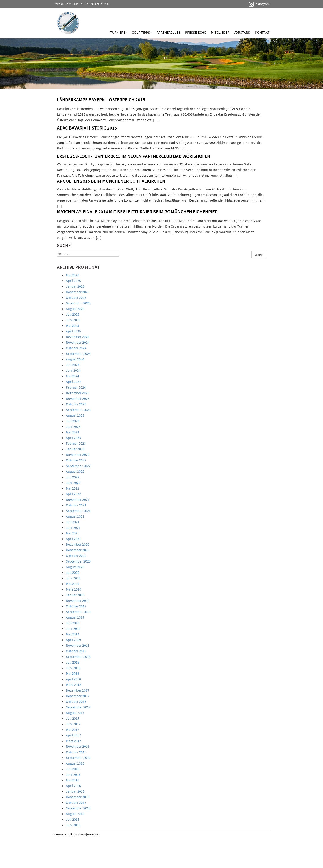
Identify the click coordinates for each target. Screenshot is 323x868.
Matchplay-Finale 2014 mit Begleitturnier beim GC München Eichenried (137, 212)
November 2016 (78, 746)
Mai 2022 (73, 488)
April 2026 (73, 281)
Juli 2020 (73, 572)
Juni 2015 (73, 825)
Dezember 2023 (78, 393)
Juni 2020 (73, 578)
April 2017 (73, 735)
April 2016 (73, 786)
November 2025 (78, 292)
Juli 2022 (73, 477)
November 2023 (78, 398)
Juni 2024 (73, 370)
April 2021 (73, 539)
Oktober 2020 (76, 556)
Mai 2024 (73, 376)
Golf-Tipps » (142, 32)
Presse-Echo (196, 32)
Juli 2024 (73, 365)
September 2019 (78, 612)
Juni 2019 (73, 628)
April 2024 (73, 382)
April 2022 (73, 494)
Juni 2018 (73, 668)
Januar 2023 (75, 449)
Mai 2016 (73, 780)
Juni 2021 (73, 527)
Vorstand (242, 32)
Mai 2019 (73, 634)
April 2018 (73, 679)
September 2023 (78, 410)
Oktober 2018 (76, 651)
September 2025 (78, 303)
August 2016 (75, 763)
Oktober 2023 (76, 404)
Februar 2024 (76, 387)
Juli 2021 (73, 522)
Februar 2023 (76, 443)
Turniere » (119, 32)
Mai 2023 (73, 432)
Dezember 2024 (78, 337)
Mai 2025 (73, 325)
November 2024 (78, 342)
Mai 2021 (73, 533)
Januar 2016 (75, 791)
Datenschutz (94, 834)
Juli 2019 (73, 623)
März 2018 (74, 685)
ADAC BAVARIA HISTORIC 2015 (87, 128)
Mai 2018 (73, 673)
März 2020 (74, 589)
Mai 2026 (73, 275)
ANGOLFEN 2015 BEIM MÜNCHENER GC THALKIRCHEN (111, 181)
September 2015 (78, 808)
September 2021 (78, 511)
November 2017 (78, 696)
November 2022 (78, 455)
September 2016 (78, 758)
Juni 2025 (73, 320)
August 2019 (75, 617)
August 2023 (75, 415)
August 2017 (75, 713)
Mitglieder (220, 32)
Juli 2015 (73, 819)
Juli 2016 (73, 769)
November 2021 (78, 499)
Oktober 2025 (76, 297)
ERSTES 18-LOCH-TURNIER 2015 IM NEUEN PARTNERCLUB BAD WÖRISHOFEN (134, 156)
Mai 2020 (73, 584)
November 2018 (78, 645)
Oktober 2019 (76, 606)
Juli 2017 (73, 718)
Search (259, 255)
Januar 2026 (75, 286)
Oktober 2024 (76, 348)
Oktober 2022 (76, 460)
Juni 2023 (73, 426)
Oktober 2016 (76, 752)
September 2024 (78, 354)
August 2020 (75, 567)
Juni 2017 (73, 724)
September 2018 (78, 657)
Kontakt (262, 32)
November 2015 (78, 797)
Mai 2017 (73, 730)
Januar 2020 (75, 595)
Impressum (80, 834)
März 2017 (74, 741)
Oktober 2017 (76, 701)
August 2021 (75, 516)
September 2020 (78, 561)
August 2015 (75, 814)
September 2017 (78, 707)
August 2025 (75, 309)
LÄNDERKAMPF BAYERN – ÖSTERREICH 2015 (101, 100)
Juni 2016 (73, 774)
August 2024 (75, 359)
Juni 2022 (73, 483)
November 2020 (78, 550)
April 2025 (73, 331)
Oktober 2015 (76, 802)
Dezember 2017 (78, 690)
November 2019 (78, 600)
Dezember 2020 (78, 544)
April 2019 (73, 640)
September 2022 (78, 466)
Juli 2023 (73, 421)
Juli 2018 (73, 662)
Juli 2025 (73, 314)
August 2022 (75, 471)
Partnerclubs (169, 32)
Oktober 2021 (76, 505)
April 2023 (73, 438)
